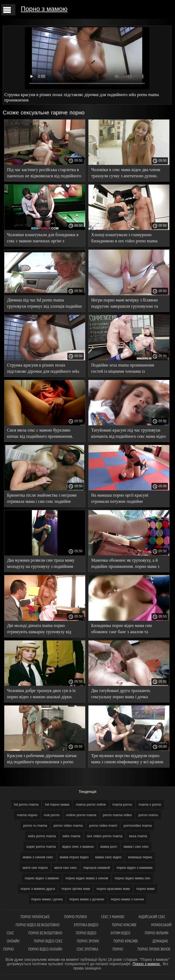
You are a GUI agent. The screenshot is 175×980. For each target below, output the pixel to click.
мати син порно (35, 868)
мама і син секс (136, 847)
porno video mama (68, 825)
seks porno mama (42, 836)
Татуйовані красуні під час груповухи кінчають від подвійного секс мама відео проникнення (128, 434)
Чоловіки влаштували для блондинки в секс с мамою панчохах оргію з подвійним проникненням (43, 239)
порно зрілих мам (76, 889)
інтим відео (121, 933)
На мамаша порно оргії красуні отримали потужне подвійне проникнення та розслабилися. (120, 499)
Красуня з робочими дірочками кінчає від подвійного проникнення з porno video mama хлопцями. (42, 760)
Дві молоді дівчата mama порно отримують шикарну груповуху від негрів (39, 630)
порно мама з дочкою (87, 899)
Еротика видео (86, 925)
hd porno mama (26, 804)
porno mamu (148, 815)
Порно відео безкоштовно (38, 925)
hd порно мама (57, 804)
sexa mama (138, 836)
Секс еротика (88, 949)
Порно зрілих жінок (154, 949)
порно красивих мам (113, 889)
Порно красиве (125, 925)
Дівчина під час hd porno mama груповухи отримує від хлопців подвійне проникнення (44, 304)
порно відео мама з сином (87, 878)
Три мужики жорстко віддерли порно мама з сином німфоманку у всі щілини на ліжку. (127, 760)
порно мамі (146, 889)
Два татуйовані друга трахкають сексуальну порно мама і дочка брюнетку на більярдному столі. (121, 695)
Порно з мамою (44, 9)
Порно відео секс (49, 941)
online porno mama (81, 815)
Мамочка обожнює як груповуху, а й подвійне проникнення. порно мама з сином (125, 564)
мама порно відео (74, 857)
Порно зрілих (88, 941)
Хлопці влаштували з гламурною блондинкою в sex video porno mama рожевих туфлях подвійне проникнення (127, 239)
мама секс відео (108, 857)
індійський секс (152, 917)
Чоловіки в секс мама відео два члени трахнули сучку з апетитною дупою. (126, 173)
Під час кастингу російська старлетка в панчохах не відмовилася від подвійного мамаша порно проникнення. (44, 174)
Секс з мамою (113, 917)
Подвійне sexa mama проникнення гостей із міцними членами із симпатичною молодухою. (123, 369)
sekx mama (71, 836)
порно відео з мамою (42, 878)
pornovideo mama (138, 825)
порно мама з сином (127, 899)
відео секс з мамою (78, 847)
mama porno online (91, 804)
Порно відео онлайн (46, 949)
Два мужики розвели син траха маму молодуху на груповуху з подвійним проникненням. (41, 564)
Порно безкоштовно (45, 933)
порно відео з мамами (134, 868)
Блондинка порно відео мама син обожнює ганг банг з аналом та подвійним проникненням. (121, 630)
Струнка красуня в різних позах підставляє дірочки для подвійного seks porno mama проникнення (43, 369)
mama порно (27, 815)
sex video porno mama (105, 836)
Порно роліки (76, 917)
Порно (118, 949)
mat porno (52, 815)
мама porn (109, 847)
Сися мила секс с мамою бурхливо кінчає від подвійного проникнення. (40, 433)
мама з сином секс (38, 857)
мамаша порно (140, 857)
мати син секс (66, 868)
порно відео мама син (133, 878)
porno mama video (117, 815)
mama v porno (150, 804)
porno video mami (103, 825)
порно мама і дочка (47, 899)
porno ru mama (35, 825)
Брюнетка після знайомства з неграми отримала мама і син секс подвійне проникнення (42, 499)
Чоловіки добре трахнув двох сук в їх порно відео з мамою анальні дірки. (41, 694)
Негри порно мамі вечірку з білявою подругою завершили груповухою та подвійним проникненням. (125, 304)
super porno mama (41, 847)
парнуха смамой (97, 868)
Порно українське (36, 917)
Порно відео (86, 933)
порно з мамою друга (38, 889)
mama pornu (122, 804)
